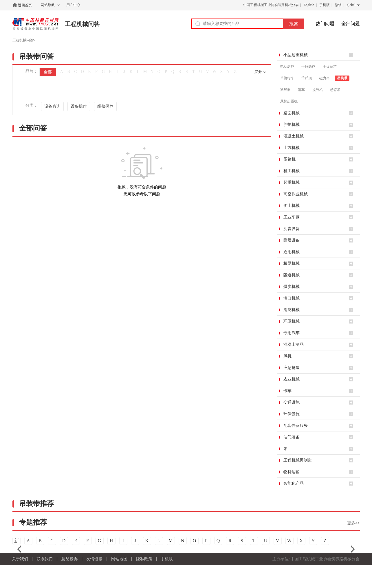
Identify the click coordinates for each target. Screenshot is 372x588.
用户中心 (73, 5)
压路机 (289, 159)
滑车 (301, 90)
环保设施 (292, 414)
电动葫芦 (287, 67)
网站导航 (48, 5)
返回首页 (25, 5)
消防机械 (292, 310)
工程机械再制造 (298, 460)
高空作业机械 (296, 194)
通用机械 (292, 252)
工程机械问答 (82, 24)
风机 (287, 356)
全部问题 (351, 24)
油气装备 (292, 437)
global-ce (353, 5)
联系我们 (45, 559)
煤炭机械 (292, 287)
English (309, 5)
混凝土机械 (294, 136)
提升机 (318, 90)
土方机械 (292, 148)
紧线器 (285, 90)
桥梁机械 (292, 263)
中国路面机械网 (35, 24)
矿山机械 (292, 206)
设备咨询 (52, 106)
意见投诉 (69, 559)
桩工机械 (292, 171)
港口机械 (292, 298)
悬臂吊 (335, 90)
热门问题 (325, 24)
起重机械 (292, 182)
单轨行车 (287, 78)
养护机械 (292, 125)
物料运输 (292, 472)
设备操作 (79, 106)
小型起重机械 (296, 55)
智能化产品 (294, 483)
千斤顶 (307, 78)
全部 (48, 72)
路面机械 (292, 113)
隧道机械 (292, 275)
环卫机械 (292, 321)
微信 (338, 5)
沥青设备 (292, 229)
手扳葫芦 (330, 67)
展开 (258, 72)
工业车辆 (292, 217)
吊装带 (342, 78)
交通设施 (292, 402)
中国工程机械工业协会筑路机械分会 (271, 5)
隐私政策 (144, 559)
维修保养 (105, 106)
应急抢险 (292, 368)
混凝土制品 (294, 344)
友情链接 (94, 559)
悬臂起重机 (289, 101)
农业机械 (292, 379)
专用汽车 (292, 333)
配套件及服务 (296, 426)
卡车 (287, 391)
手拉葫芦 (308, 67)
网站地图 (119, 559)
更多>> (353, 523)
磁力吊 (325, 78)
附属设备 (292, 240)
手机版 (325, 5)
